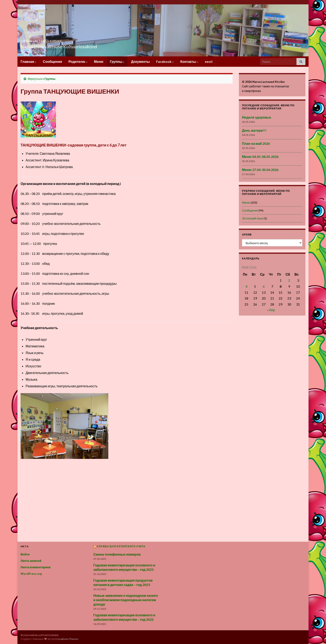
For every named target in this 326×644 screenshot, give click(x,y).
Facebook (165, 61)
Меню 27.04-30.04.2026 (260, 170)
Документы (140, 61)
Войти (25, 554)
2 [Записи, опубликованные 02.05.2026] (289, 280)
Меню (99, 61)
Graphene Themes (68, 639)
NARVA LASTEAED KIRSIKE (60, 40)
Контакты (189, 61)
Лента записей (31, 561)
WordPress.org (31, 574)
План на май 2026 (256, 143)
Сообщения (52, 61)
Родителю (78, 61)
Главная (28, 61)
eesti (209, 61)
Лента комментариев (36, 567)
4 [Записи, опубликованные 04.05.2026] (246, 286)
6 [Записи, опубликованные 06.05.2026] (264, 286)
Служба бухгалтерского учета (121, 546)
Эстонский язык (253, 218)
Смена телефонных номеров (117, 554)
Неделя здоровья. (257, 117)
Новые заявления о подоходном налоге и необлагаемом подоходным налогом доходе (126, 600)
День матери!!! (254, 130)
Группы (117, 61)
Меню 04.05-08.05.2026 (260, 157)
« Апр (271, 310)
